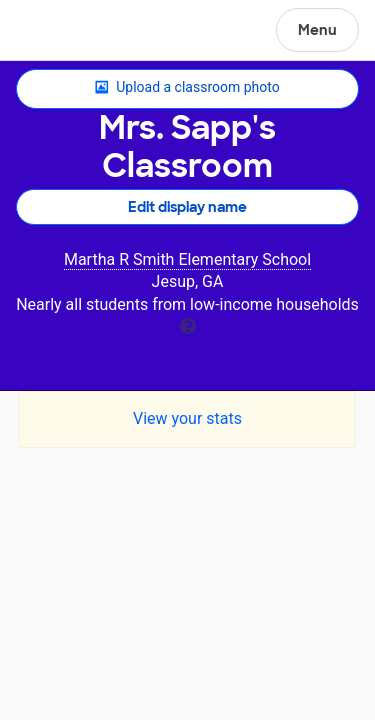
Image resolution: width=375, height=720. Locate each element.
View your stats (187, 418)
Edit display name (187, 207)
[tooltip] (188, 324)
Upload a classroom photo (187, 88)
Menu (317, 30)
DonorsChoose (63, 32)
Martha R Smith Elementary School (187, 259)
